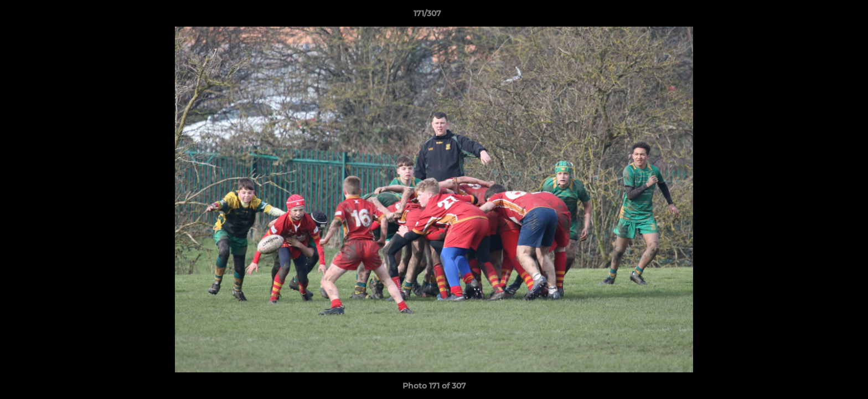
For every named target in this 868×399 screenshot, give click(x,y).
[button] (821, 16)
